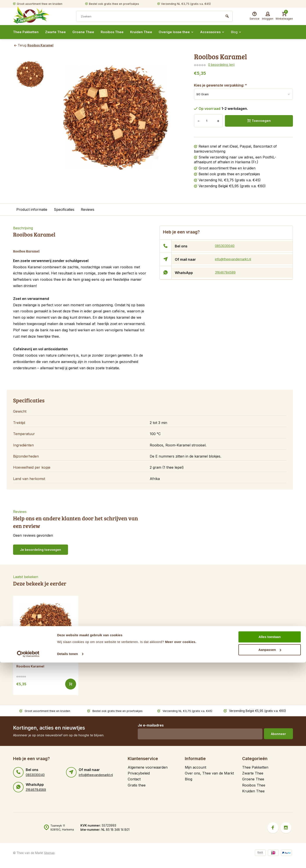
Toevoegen (259, 121)
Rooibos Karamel (42, 45)
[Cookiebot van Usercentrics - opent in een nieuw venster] (28, 859)
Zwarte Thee (58, 32)
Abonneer (278, 734)
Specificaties (64, 209)
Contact (134, 779)
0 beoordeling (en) (221, 65)
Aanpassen (270, 855)
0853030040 (226, 246)
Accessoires (221, 32)
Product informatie (32, 209)
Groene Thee (87, 32)
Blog (246, 32)
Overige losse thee (183, 32)
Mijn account (195, 767)
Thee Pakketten (27, 32)
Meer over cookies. (181, 847)
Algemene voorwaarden (148, 767)
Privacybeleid (139, 773)
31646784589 (227, 272)
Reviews (88, 209)
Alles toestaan (270, 842)
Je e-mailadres (149, 725)
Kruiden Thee (147, 32)
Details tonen (67, 859)
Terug (20, 45)
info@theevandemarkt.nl (235, 259)
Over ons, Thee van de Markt (209, 773)
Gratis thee (137, 785)
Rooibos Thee (117, 32)
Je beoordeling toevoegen (41, 549)
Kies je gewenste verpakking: (220, 85)
